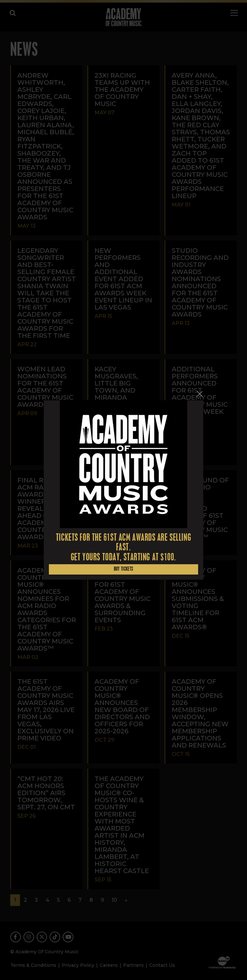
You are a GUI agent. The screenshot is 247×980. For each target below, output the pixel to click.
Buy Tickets (124, 569)
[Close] (200, 394)
